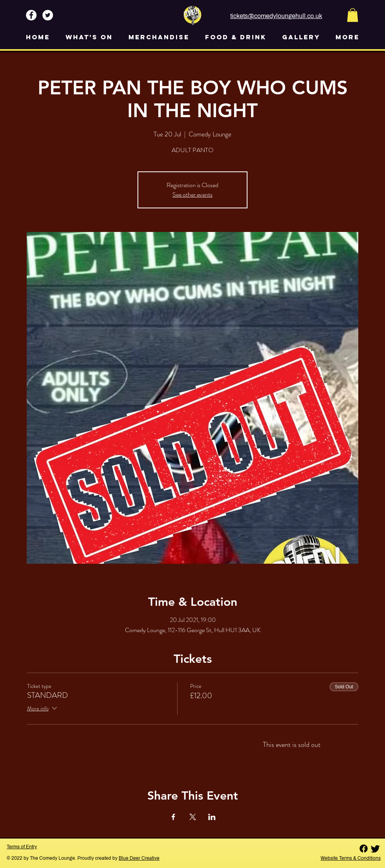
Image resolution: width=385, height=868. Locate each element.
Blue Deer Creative (139, 858)
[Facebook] (364, 849)
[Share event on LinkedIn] (212, 817)
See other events (192, 194)
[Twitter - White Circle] (48, 15)
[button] (353, 15)
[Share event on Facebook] (173, 817)
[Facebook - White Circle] (31, 15)
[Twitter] (375, 849)
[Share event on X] (193, 817)
